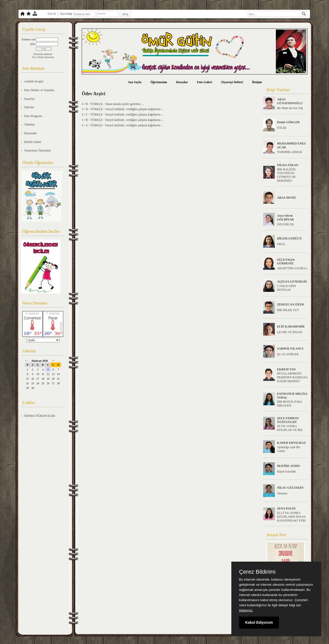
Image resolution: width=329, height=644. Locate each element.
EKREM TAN (286, 369)
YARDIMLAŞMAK (290, 152)
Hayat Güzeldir (287, 472)
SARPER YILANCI (290, 349)
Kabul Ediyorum (259, 622)
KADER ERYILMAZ (291, 443)
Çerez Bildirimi (257, 572)
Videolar (29, 124)
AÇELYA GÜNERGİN (292, 282)
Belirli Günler (33, 142)
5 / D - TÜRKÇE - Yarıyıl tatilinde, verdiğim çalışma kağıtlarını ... (123, 109)
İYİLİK (282, 128)
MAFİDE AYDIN (289, 466)
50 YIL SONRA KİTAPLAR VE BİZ (290, 428)
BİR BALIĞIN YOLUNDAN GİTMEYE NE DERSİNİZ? (286, 175)
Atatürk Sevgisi (34, 81)
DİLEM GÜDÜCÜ (289, 238)
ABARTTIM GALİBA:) (292, 268)
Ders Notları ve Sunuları (39, 90)
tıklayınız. (246, 610)
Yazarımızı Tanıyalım (37, 150)
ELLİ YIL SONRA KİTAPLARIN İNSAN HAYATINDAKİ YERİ (291, 517)
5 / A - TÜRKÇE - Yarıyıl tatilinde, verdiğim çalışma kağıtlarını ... (123, 125)
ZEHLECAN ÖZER (290, 304)
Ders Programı (33, 116)
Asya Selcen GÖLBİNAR (285, 218)
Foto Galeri (204, 82)
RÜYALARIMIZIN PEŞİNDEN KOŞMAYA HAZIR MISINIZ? (292, 377)
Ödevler (29, 107)
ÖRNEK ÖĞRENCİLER (40, 416)
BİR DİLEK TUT (288, 310)
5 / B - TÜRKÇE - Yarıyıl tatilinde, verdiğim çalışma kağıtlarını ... (123, 120)
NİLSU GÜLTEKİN (290, 488)
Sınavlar (29, 99)
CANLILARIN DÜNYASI (286, 288)
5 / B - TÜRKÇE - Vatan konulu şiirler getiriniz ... (113, 104)
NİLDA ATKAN (288, 165)
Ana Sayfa (135, 82)
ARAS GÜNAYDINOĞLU (290, 101)
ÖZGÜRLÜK (286, 224)
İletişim (257, 82)
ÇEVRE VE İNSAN (290, 332)
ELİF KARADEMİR (291, 326)
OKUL (281, 244)
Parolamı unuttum (43, 54)
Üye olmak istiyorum (43, 57)
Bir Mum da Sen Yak (290, 108)
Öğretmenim (159, 82)
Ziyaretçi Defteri (232, 82)
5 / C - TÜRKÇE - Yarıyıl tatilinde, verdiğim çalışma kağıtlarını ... (123, 114)
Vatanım (282, 493)
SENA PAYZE (286, 508)
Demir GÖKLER (288, 122)
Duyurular (30, 133)
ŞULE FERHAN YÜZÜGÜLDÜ (288, 420)
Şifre (33, 44)
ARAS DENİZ (287, 198)
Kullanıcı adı (29, 39)
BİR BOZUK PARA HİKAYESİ (290, 404)
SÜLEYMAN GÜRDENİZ (286, 262)
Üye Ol (52, 14)
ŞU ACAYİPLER (288, 354)
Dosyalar (182, 82)
